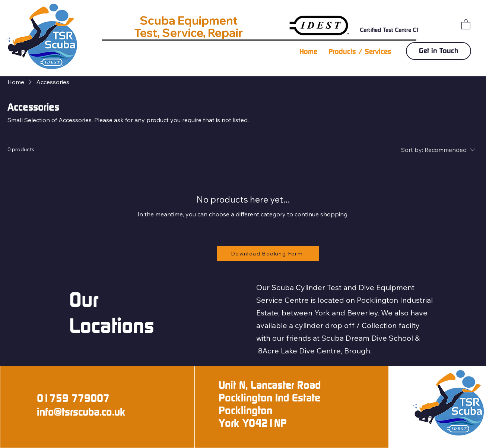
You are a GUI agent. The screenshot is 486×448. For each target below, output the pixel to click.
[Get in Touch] (439, 51)
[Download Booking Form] (268, 254)
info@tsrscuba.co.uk (81, 412)
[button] (466, 24)
